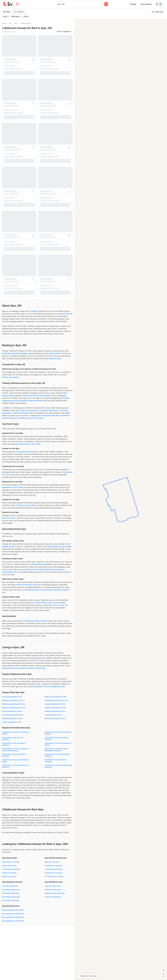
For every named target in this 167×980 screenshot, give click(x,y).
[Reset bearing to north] (163, 976)
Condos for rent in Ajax (26, 505)
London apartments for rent (12, 722)
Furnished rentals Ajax (10, 886)
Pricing (133, 4)
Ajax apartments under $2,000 (13, 917)
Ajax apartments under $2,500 (13, 921)
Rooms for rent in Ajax (11, 518)
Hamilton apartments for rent (12, 718)
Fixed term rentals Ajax (53, 897)
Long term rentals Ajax (53, 886)
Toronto (42, 661)
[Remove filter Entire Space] (20, 16)
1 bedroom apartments (29, 410)
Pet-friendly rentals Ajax (11, 893)
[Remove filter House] (8, 16)
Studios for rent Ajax (52, 862)
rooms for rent (58, 605)
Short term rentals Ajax (53, 890)
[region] (121, 500)
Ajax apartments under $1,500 (13, 914)
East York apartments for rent (13, 715)
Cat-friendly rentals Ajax (11, 900)
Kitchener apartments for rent (55, 718)
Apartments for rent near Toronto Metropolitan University (56, 750)
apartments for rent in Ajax (30, 444)
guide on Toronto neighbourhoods (51, 686)
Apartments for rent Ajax (11, 862)
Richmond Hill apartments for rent (14, 708)
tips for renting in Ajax (52, 358)
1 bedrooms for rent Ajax (53, 866)
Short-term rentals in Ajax (27, 585)
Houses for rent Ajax (9, 873)
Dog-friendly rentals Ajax (11, 897)
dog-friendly (53, 546)
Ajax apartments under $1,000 (13, 910)
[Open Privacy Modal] (17, 4)
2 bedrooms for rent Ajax (54, 869)
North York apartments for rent (55, 697)
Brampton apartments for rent (55, 708)
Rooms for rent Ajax (9, 876)
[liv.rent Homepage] (8, 4)
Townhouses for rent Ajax (11, 869)
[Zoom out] (163, 973)
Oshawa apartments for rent (12, 711)
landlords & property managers (15, 353)
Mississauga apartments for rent (14, 704)
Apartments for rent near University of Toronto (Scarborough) (15, 750)
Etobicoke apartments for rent (13, 700)
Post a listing (146, 4)
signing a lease (55, 353)
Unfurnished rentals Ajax (11, 890)
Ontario (35, 311)
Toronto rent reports (10, 377)
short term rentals (36, 418)
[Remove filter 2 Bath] (29, 16)
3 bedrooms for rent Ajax (54, 873)
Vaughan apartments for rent (55, 704)
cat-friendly (67, 546)
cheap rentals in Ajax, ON (45, 603)
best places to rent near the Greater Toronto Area (25, 668)
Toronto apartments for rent (12, 697)
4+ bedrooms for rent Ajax (54, 876)
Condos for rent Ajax (9, 866)
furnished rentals (48, 415)
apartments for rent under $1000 (36, 395)
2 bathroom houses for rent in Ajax (38, 621)
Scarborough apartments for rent (56, 700)
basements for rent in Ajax (13, 487)
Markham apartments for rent (55, 711)
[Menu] (159, 4)
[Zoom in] (163, 970)
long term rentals (17, 418)
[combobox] (58, 4)
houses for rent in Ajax (27, 452)
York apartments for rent (53, 715)
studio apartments (20, 413)
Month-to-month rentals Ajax (55, 893)
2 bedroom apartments (49, 410)
